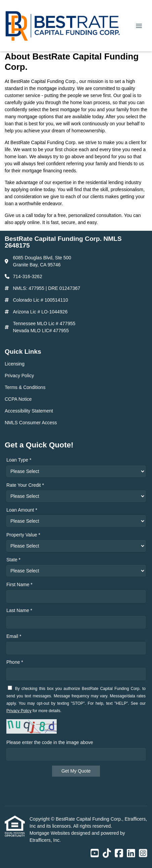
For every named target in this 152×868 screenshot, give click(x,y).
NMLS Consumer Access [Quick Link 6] (31, 423)
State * (13, 560)
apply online (27, 222)
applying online (27, 189)
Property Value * (23, 535)
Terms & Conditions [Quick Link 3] (25, 387)
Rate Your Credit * (25, 485)
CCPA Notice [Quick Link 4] (18, 399)
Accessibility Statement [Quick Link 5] (29, 411)
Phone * (15, 662)
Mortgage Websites (50, 833)
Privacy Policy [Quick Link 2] (19, 376)
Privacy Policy (19, 711)
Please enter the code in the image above (50, 742)
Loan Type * (19, 460)
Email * (14, 636)
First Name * (19, 584)
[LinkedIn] (131, 854)
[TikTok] (107, 854)
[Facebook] (119, 854)
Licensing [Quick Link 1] (15, 364)
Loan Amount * (22, 510)
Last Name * (19, 610)
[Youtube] (95, 854)
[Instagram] (143, 854)
